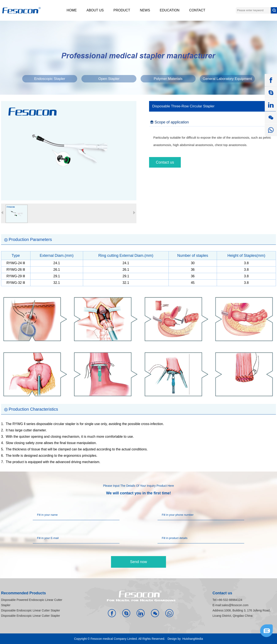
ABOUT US (95, 10)
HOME (72, 10)
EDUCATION (170, 10)
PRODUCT (122, 10)
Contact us (165, 162)
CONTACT (197, 10)
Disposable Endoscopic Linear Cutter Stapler (31, 610)
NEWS (145, 10)
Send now (138, 562)
